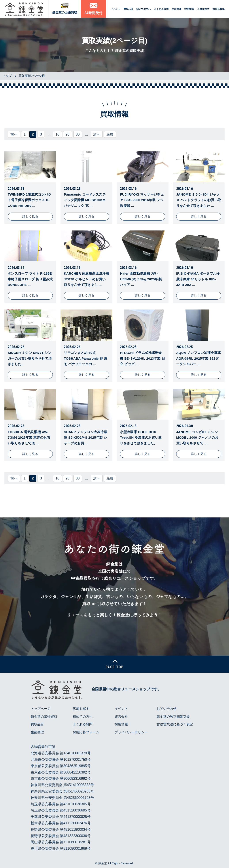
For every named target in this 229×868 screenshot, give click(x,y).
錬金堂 (103, 863)
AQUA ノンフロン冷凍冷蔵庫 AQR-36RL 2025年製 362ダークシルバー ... (199, 358)
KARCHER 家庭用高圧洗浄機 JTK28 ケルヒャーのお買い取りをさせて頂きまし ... (86, 279)
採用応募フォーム (86, 732)
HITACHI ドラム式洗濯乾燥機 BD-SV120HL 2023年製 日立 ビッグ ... (142, 358)
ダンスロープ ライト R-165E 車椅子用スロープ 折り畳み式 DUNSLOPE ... (30, 279)
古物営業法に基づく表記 (175, 724)
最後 (110, 134)
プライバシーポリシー (131, 732)
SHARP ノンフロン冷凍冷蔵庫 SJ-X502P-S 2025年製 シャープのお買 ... (85, 438)
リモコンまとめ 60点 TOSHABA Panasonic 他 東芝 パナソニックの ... (86, 358)
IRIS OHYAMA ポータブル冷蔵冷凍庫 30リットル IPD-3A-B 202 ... (198, 279)
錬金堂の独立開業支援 (173, 716)
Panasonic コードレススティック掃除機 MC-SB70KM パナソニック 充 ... (85, 200)
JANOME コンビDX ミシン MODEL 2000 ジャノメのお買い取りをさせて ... (197, 438)
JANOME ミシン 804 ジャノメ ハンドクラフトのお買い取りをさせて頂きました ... (199, 200)
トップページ (41, 709)
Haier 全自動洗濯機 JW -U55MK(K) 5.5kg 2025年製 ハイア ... (141, 279)
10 (57, 134)
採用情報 (189, 9)
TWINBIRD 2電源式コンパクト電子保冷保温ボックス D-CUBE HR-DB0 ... (30, 200)
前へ (14, 134)
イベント (115, 9)
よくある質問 (161, 9)
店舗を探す (203, 9)
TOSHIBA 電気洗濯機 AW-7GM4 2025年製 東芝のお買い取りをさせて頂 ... (29, 438)
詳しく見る (30, 216)
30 (78, 134)
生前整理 (176, 9)
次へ (97, 134)
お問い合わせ (167, 709)
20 (68, 134)
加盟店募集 (219, 9)
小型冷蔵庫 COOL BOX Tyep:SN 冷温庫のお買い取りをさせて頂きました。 (141, 438)
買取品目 (128, 9)
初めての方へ (144, 9)
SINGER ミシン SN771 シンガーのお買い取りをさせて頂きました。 (30, 358)
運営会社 (121, 716)
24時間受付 (93, 13)
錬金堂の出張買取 (65, 12)
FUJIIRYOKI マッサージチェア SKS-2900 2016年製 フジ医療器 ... (142, 200)
